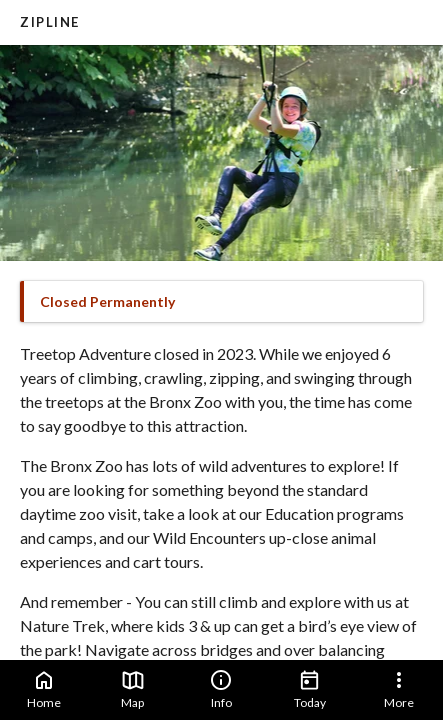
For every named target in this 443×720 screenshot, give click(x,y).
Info (221, 689)
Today (310, 689)
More (399, 689)
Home (44, 689)
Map (133, 689)
